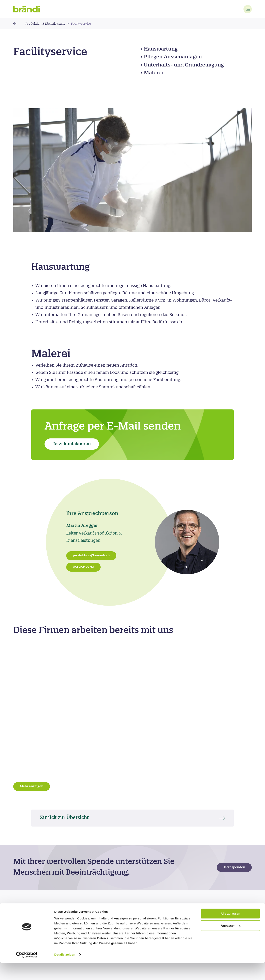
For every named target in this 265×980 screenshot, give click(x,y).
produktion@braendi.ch (91, 556)
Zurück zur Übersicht (67, 818)
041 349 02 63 (83, 567)
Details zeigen (65, 972)
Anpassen (231, 943)
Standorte (93, 911)
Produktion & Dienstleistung (45, 24)
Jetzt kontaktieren (72, 444)
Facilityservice (81, 24)
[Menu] (248, 9)
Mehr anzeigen (32, 786)
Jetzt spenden (234, 867)
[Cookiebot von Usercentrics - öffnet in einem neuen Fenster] (27, 972)
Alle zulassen (230, 931)
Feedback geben (150, 911)
